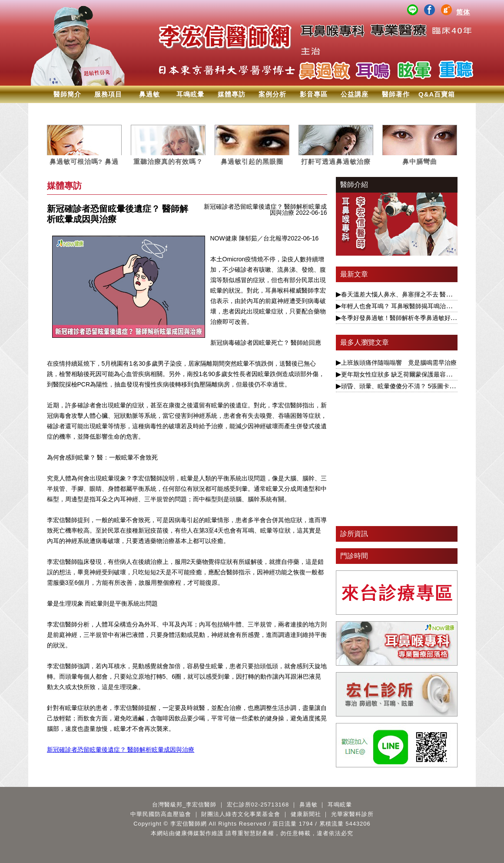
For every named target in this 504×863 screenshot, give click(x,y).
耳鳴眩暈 (190, 94)
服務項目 (108, 94)
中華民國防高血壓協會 (161, 814)
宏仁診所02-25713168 (258, 805)
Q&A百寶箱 (437, 94)
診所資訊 (354, 534)
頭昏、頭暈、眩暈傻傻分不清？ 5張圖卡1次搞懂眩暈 (412, 386)
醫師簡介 (67, 94)
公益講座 (355, 94)
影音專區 (314, 94)
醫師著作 (396, 94)
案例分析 (272, 94)
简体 (463, 12)
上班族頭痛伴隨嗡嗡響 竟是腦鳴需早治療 (399, 363)
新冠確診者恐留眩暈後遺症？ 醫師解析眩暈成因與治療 (121, 750)
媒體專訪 (232, 94)
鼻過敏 (149, 94)
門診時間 (354, 556)
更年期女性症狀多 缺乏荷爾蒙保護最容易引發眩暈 (409, 374)
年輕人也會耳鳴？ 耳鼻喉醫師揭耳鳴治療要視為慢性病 (415, 306)
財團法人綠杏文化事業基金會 (241, 814)
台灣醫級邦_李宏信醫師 (184, 805)
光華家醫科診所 (352, 814)
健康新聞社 (306, 814)
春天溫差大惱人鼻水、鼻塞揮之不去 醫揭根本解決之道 (415, 294)
